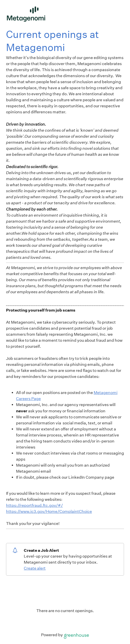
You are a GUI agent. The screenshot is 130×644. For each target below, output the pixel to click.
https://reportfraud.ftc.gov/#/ (34, 505)
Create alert (35, 568)
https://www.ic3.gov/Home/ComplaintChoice (49, 511)
